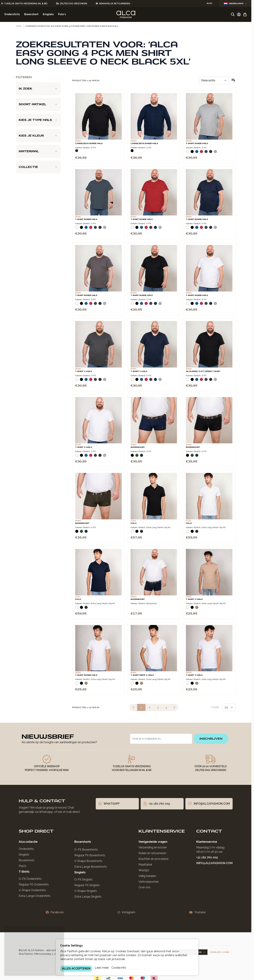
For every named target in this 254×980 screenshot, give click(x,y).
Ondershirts (26, 849)
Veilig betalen (147, 876)
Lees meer (102, 968)
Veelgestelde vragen (153, 842)
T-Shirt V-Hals (84, 371)
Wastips (144, 870)
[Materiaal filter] (38, 151)
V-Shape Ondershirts (32, 890)
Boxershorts (27, 860)
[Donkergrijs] (206, 153)
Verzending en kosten (153, 847)
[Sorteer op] (214, 80)
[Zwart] (132, 151)
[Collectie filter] (38, 167)
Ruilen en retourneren (152, 853)
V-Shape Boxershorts (88, 861)
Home (19, 26)
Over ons (144, 887)
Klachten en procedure (153, 859)
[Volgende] (174, 707)
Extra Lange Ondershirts (35, 896)
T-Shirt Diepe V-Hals (142, 675)
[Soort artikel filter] (38, 104)
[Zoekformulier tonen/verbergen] (233, 14)
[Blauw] (197, 153)
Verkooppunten (149, 882)
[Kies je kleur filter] (38, 136)
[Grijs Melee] (215, 153)
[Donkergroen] (137, 457)
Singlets (24, 855)
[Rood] (201, 153)
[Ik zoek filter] (38, 89)
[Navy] (77, 151)
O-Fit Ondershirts (30, 879)
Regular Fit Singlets (87, 885)
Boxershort (138, 447)
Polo (134, 523)
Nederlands (235, 3)
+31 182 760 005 (207, 857)
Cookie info (119, 968)
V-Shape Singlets (86, 891)
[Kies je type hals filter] (38, 120)
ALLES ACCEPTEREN (76, 969)
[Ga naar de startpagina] (126, 14)
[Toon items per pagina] (229, 707)
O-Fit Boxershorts (86, 850)
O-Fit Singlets (83, 879)
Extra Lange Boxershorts (91, 867)
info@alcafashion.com (214, 863)
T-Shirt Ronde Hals (197, 144)
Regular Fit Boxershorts (90, 855)
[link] (133, 707)
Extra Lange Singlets (88, 897)
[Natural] (197, 609)
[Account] (239, 14)
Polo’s (23, 866)
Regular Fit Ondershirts (34, 884)
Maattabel (145, 865)
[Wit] (188, 153)
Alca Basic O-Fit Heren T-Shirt (203, 371)
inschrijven (211, 739)
